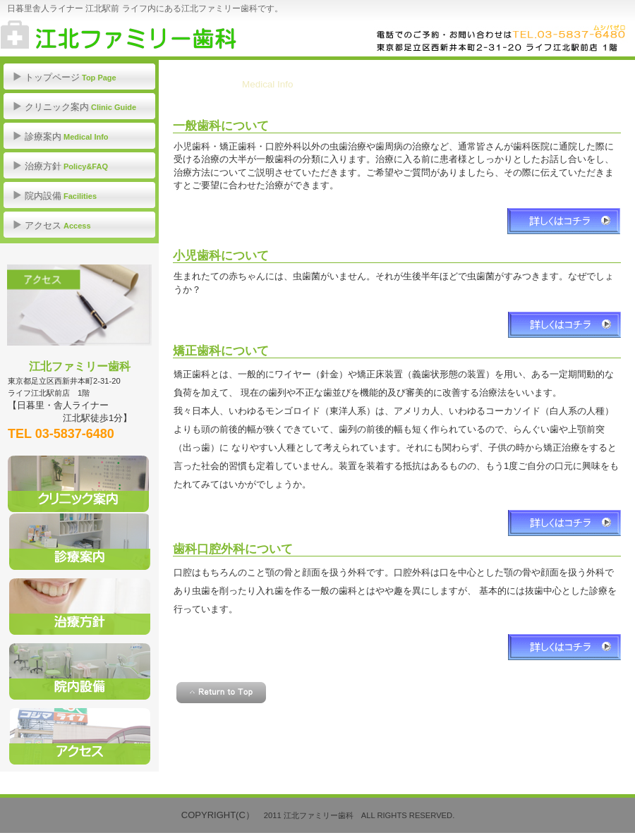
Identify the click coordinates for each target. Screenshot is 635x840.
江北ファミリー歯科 (141, 35)
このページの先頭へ (221, 693)
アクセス (79, 305)
